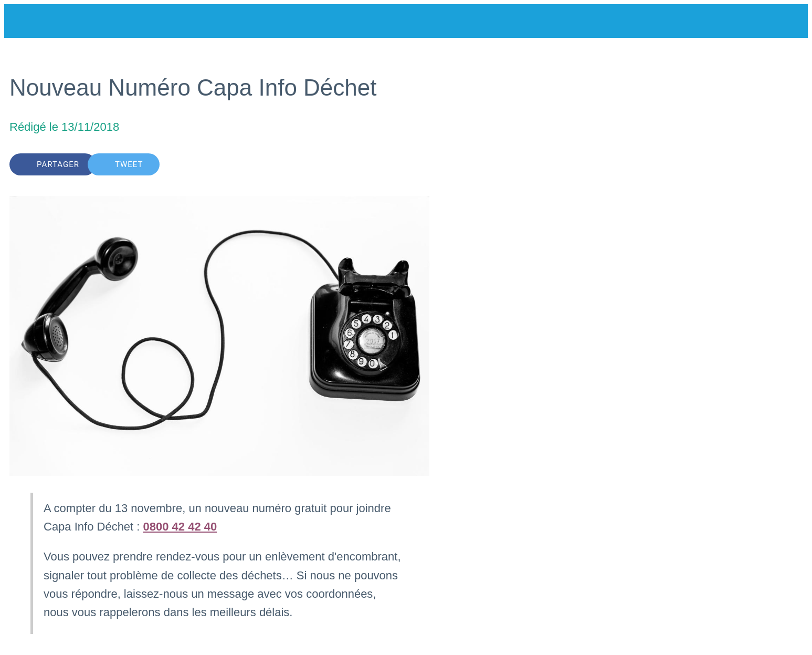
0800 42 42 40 (180, 527)
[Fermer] (25, 21)
